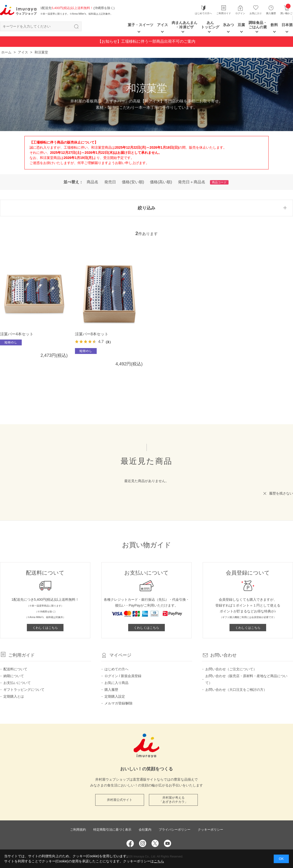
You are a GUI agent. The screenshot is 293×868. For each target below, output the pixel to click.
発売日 (110, 182)
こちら (159, 861)
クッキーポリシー (210, 830)
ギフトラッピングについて (24, 690)
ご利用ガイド (224, 13)
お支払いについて (17, 683)
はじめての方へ (203, 13)
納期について (14, 676)
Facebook (130, 843)
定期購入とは (14, 696)
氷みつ (228, 25)
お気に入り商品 (116, 683)
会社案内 (145, 830)
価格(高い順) (161, 182)
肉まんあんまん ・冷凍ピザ (184, 25)
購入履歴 (271, 13)
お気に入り (256, 13)
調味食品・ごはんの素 (258, 25)
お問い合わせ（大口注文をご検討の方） (236, 690)
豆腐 (241, 25)
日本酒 (287, 25)
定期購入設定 (115, 696)
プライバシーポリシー (175, 830)
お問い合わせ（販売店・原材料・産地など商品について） (246, 679)
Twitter (155, 843)
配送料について (15, 669)
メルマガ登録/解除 (119, 703)
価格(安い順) (133, 182)
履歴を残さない (281, 493)
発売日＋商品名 (192, 182)
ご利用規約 (78, 830)
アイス (162, 25)
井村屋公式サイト (120, 800)
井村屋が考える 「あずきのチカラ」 (173, 800)
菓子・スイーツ (141, 25)
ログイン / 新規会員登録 (123, 676)
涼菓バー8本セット (92, 334)
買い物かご (286, 10)
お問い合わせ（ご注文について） (231, 669)
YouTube (167, 843)
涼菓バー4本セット (17, 334)
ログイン (240, 13)
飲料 (274, 25)
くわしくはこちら (45, 628)
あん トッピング (210, 25)
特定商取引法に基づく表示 (112, 830)
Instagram (143, 843)
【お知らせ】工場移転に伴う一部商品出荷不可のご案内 (146, 41)
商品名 (93, 182)
